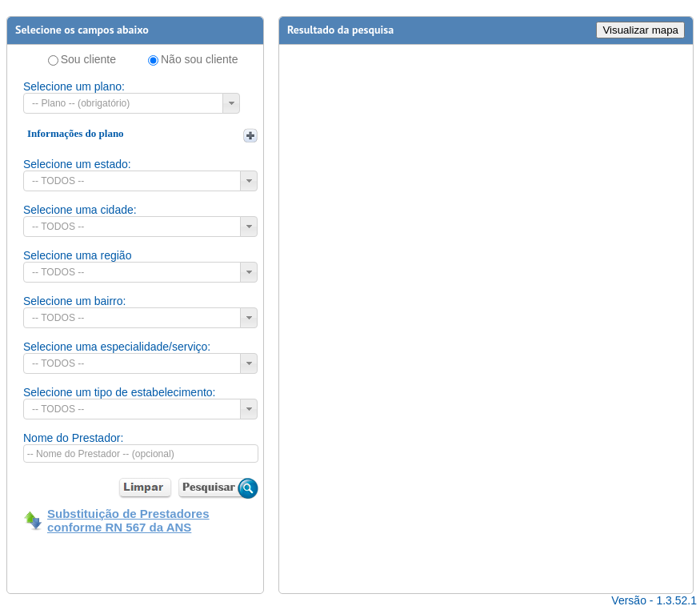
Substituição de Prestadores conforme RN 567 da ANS (128, 520)
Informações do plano (76, 133)
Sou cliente (88, 59)
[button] (231, 103)
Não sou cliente (200, 59)
